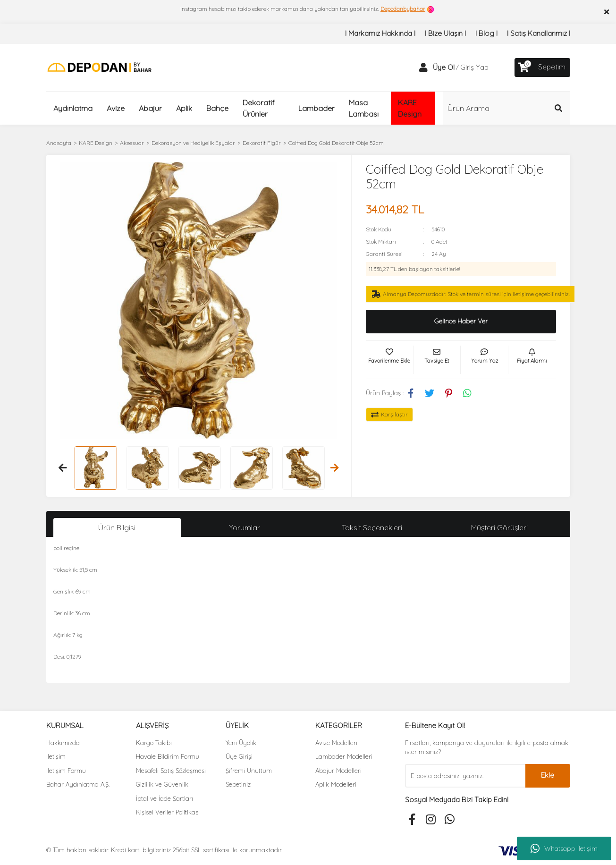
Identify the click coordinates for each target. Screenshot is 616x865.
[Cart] (542, 68)
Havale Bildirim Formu (168, 756)
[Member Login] (423, 68)
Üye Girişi (239, 756)
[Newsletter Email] (465, 776)
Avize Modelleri (336, 743)
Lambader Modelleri (344, 756)
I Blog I (486, 33)
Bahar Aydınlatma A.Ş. (78, 784)
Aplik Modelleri (336, 784)
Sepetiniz (238, 784)
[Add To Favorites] (389, 360)
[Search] (506, 108)
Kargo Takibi (154, 743)
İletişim (56, 756)
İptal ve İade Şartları (165, 798)
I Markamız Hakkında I (380, 33)
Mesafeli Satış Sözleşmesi (171, 771)
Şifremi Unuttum (249, 771)
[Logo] (99, 67)
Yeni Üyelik (241, 743)
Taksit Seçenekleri (372, 527)
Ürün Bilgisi (117, 527)
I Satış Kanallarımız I (539, 33)
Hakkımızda (63, 743)
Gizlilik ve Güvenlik (162, 784)
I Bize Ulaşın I (445, 33)
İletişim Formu (66, 771)
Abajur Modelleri (338, 771)
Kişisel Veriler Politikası (168, 812)
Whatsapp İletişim (564, 848)
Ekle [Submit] (548, 775)
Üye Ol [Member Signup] (444, 67)
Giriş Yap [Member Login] (474, 67)
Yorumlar (245, 527)
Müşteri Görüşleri (499, 527)
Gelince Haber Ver (461, 321)
